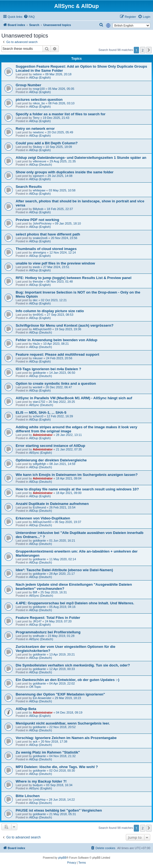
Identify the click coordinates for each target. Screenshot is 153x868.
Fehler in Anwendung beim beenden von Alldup (56, 340)
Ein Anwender (42, 698)
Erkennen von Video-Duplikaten (43, 518)
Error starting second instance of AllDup (50, 446)
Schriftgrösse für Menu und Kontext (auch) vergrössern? (65, 325)
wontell (37, 387)
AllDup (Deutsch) (41, 165)
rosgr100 (39, 89)
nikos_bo (39, 103)
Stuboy (37, 147)
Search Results (29, 187)
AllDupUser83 (42, 329)
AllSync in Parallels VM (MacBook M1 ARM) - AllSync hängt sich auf (74, 398)
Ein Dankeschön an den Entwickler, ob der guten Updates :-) (67, 680)
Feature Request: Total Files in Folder (48, 618)
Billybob (38, 209)
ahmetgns (39, 252)
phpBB (62, 858)
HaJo (36, 344)
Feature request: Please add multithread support (57, 354)
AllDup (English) (40, 77)
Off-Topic (35, 687)
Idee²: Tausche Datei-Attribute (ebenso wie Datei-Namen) (64, 570)
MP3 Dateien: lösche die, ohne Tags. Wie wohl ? (57, 767)
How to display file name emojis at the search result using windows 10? (77, 489)
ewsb (36, 267)
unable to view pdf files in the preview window (55, 263)
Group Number (28, 85)
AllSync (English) (41, 453)
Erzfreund (39, 507)
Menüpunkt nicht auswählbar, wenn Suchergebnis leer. (63, 723)
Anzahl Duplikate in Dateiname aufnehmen (52, 504)
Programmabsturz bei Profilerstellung (48, 632)
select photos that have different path (48, 234)
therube (38, 281)
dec (35, 300)
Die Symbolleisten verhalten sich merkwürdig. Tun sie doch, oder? (73, 665)
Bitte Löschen (28, 796)
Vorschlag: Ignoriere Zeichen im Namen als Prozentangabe (66, 738)
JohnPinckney (42, 223)
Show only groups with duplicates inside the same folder (65, 172)
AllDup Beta (26, 709)
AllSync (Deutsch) (41, 405)
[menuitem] (29, 17)
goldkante (39, 373)
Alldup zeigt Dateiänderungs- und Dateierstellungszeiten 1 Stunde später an (81, 158)
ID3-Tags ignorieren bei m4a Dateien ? (48, 369)
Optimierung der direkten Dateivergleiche (51, 460)
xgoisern (38, 176)
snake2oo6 (40, 238)
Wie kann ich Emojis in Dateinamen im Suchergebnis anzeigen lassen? (77, 475)
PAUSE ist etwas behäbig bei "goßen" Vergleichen (59, 810)
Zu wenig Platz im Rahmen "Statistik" (48, 752)
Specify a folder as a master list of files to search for (61, 114)
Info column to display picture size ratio (50, 311)
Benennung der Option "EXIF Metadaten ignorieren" (60, 694)
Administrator (43, 435)
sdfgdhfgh (39, 464)
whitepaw (39, 190)
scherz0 (38, 416)
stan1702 (39, 402)
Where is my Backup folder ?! (41, 781)
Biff (35, 592)
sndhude (38, 636)
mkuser (38, 358)
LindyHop (39, 800)
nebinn (37, 74)
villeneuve (39, 161)
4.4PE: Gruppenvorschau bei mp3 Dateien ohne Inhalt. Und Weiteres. (75, 603)
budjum (38, 785)
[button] (149, 50)
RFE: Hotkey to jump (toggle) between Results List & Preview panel (73, 278)
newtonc (38, 132)
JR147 (37, 621)
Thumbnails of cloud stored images (46, 249)
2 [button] (143, 50)
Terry (36, 118)
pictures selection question (39, 100)
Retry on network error (35, 129)
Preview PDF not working (37, 220)
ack (35, 741)
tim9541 (38, 315)
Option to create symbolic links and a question (56, 383)
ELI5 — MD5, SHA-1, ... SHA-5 (41, 413)
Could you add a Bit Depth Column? (47, 143)
